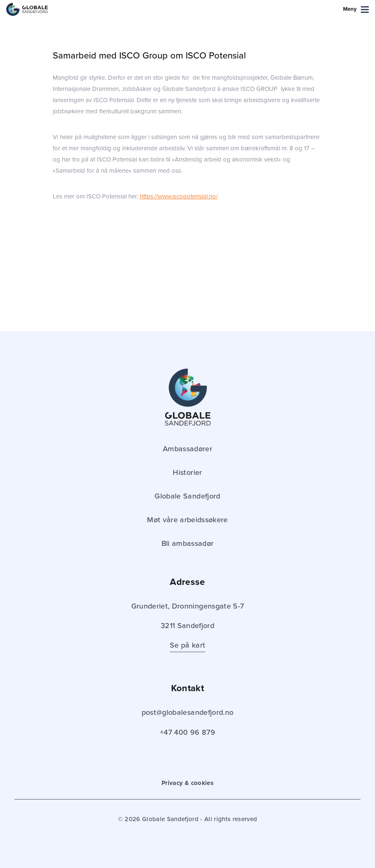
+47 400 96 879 (187, 732)
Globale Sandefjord (187, 496)
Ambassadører (187, 449)
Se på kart (187, 645)
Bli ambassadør (188, 543)
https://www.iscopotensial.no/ (179, 196)
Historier (187, 472)
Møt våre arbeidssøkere (187, 520)
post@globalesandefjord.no (188, 712)
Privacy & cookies (187, 783)
